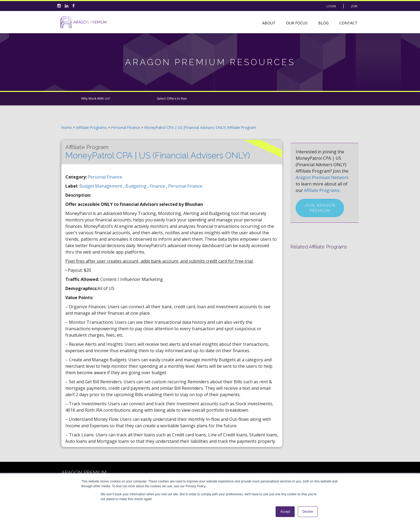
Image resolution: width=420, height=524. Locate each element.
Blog (323, 23)
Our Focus (297, 23)
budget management (101, 186)
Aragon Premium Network (322, 177)
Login (331, 6)
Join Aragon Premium (320, 208)
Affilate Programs (322, 190)
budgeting (136, 186)
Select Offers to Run (172, 99)
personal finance (185, 186)
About (269, 23)
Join (354, 6)
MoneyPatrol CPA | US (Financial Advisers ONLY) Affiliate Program (200, 127)
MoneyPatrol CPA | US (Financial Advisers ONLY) (158, 152)
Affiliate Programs (91, 127)
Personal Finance (126, 127)
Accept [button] (285, 512)
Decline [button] (308, 512)
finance (158, 186)
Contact (348, 23)
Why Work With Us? (96, 99)
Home (67, 127)
